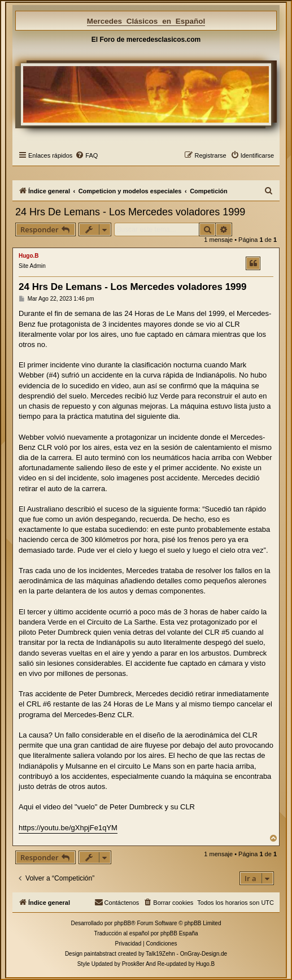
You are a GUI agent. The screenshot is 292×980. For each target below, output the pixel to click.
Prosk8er (133, 964)
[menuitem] (86, 155)
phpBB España (179, 933)
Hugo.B (29, 256)
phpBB (123, 923)
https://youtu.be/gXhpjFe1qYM (68, 828)
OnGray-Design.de (204, 954)
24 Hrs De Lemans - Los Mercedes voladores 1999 (130, 212)
